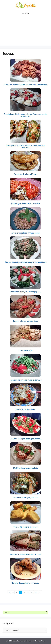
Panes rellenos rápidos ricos (25, 321)
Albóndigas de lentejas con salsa (25, 203)
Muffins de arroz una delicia (25, 468)
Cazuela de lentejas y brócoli (25, 497)
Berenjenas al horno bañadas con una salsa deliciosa (26, 146)
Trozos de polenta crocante (25, 527)
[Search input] (25, 612)
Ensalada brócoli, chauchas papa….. (26, 292)
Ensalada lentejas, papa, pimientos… (25, 439)
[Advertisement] (25, 31)
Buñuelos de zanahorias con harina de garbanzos (25, 85)
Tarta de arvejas (25, 350)
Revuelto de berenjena (25, 409)
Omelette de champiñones (25, 174)
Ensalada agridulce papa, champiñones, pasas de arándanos (25, 115)
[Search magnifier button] (47, 612)
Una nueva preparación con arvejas (25, 554)
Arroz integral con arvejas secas (25, 233)
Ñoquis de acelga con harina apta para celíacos (26, 262)
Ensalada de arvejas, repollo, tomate (25, 380)
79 (36, 592)
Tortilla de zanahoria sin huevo (25, 583)
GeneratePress (40, 641)
